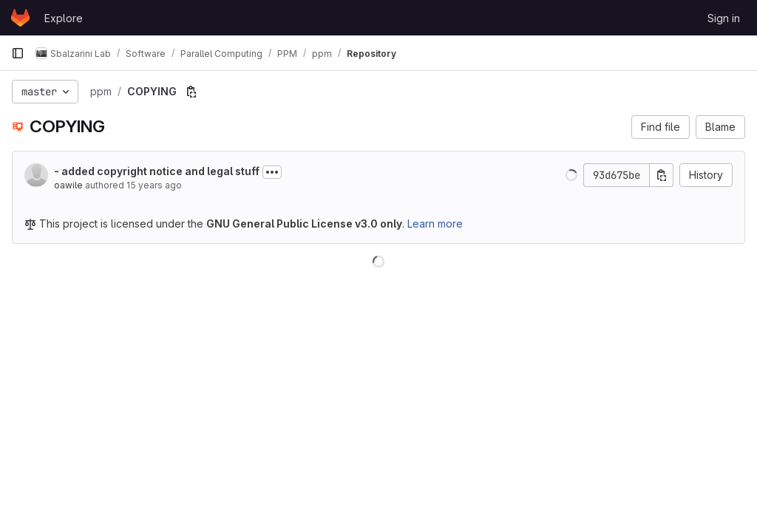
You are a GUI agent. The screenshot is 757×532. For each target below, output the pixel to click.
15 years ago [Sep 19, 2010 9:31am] (154, 185)
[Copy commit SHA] (662, 175)
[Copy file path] (191, 92)
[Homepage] (20, 18)
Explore (64, 18)
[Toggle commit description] (272, 172)
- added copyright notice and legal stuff (157, 171)
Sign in (724, 18)
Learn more (435, 224)
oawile (68, 185)
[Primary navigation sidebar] (18, 53)
